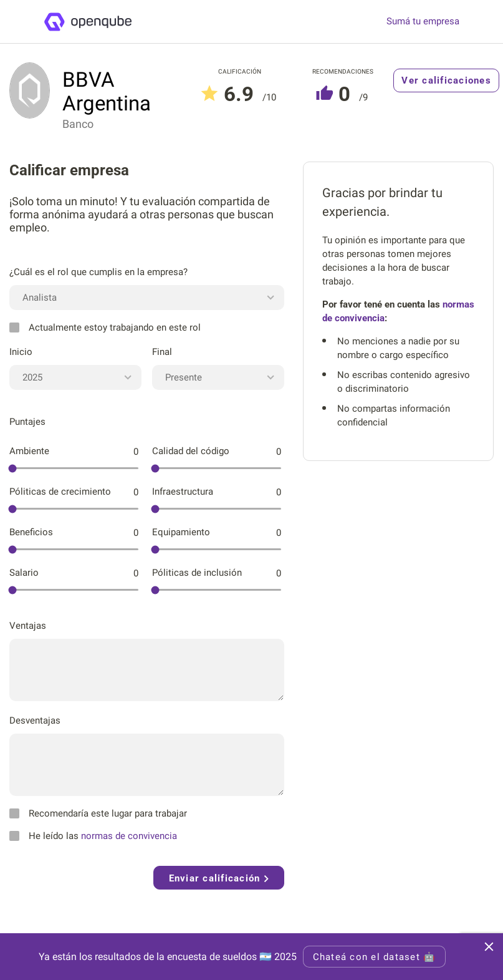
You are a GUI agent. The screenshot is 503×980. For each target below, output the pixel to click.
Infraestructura (183, 492)
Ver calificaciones (446, 80)
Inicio (21, 352)
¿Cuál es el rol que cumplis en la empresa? (98, 272)
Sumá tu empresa (423, 22)
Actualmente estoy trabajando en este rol (105, 327)
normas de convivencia (129, 836)
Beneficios (31, 532)
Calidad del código (191, 451)
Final (162, 352)
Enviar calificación (219, 878)
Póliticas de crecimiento (60, 492)
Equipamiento (181, 532)
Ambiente (29, 451)
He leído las (93, 836)
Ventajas (28, 626)
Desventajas (35, 720)
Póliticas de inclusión (197, 573)
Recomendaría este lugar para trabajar (98, 813)
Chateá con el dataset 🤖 (375, 957)
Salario (24, 573)
